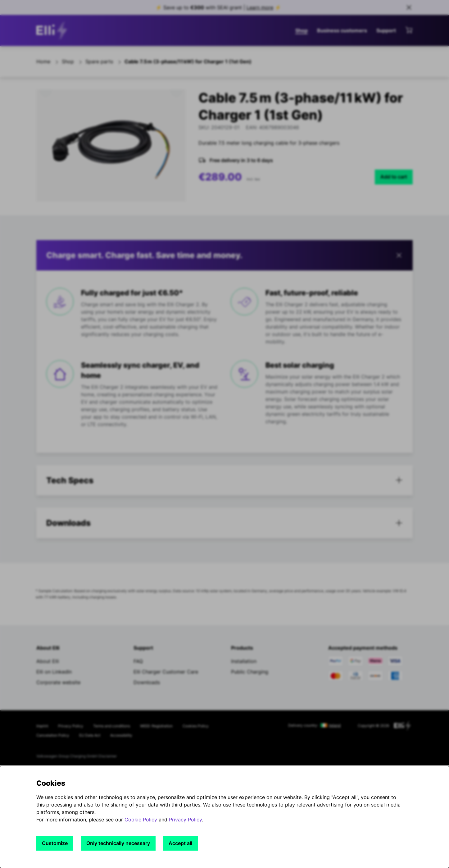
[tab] (224, 480)
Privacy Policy (185, 820)
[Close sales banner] (409, 7)
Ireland (335, 725)
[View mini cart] (409, 30)
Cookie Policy (141, 820)
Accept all (180, 843)
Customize (55, 843)
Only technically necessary (118, 843)
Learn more (260, 7)
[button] (224, 255)
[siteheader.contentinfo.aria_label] (53, 30)
